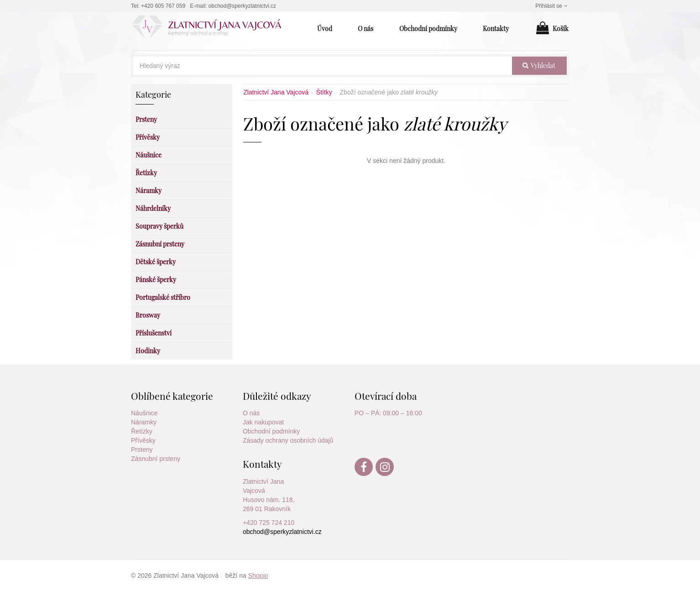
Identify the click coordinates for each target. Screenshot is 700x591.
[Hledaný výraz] (323, 66)
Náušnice (144, 413)
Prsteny (142, 450)
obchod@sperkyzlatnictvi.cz (242, 6)
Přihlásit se (552, 6)
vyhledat (539, 65)
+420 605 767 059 (163, 6)
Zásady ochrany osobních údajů (288, 440)
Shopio (258, 575)
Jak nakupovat (263, 422)
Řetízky (142, 431)
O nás (251, 413)
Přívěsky (143, 440)
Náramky (144, 422)
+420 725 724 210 (269, 523)
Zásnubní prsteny (156, 459)
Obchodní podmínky (271, 431)
